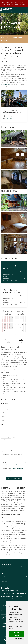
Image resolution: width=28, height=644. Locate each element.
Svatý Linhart (6, 588)
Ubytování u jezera (5, 579)
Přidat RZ (6, 440)
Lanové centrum (5, 591)
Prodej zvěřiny (23, 576)
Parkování (3, 599)
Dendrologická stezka (6, 596)
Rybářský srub (5, 38)
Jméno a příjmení (5, 403)
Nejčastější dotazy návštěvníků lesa (16, 567)
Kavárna (3, 611)
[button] (27, 10)
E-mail (3, 424)
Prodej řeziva (16, 576)
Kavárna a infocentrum (18, 596)
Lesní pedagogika (5, 582)
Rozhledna (4, 608)
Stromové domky (14, 591)
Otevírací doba (10, 599)
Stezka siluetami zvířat (21, 593)
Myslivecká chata (18, 38)
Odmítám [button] (17, 635)
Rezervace (4, 40)
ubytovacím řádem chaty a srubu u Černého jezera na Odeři (13, 469)
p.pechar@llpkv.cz (11, 118)
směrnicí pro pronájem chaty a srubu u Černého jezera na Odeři (14, 464)
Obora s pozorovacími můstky (8, 593)
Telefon (3, 431)
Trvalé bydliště (4, 410)
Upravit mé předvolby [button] (17, 638)
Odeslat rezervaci (14, 479)
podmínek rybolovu (6, 84)
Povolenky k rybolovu (16, 579)
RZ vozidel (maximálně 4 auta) (8, 437)
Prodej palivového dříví (6, 576)
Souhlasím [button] (17, 632)
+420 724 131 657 (10, 116)
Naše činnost (4, 567)
